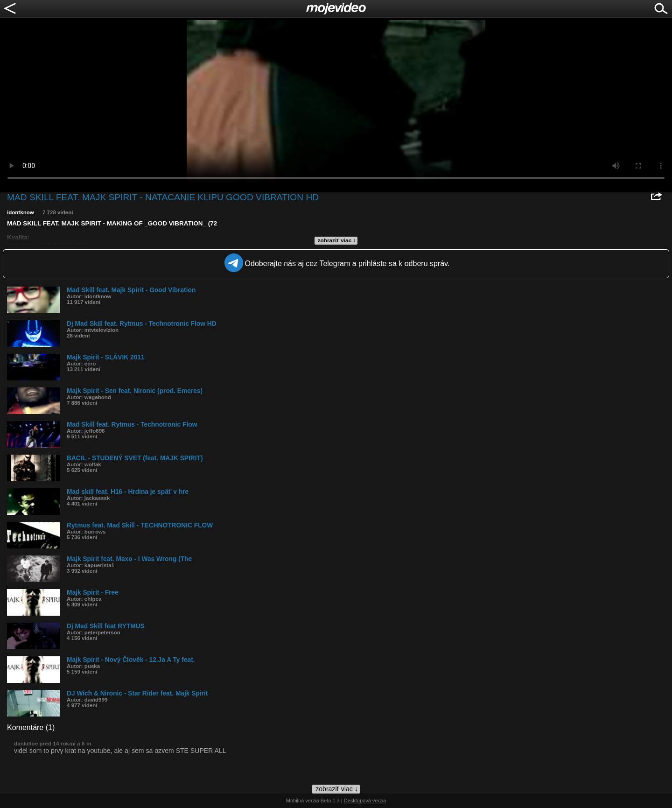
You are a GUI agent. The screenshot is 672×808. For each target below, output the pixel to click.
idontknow (21, 212)
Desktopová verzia (365, 801)
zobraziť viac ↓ (337, 240)
